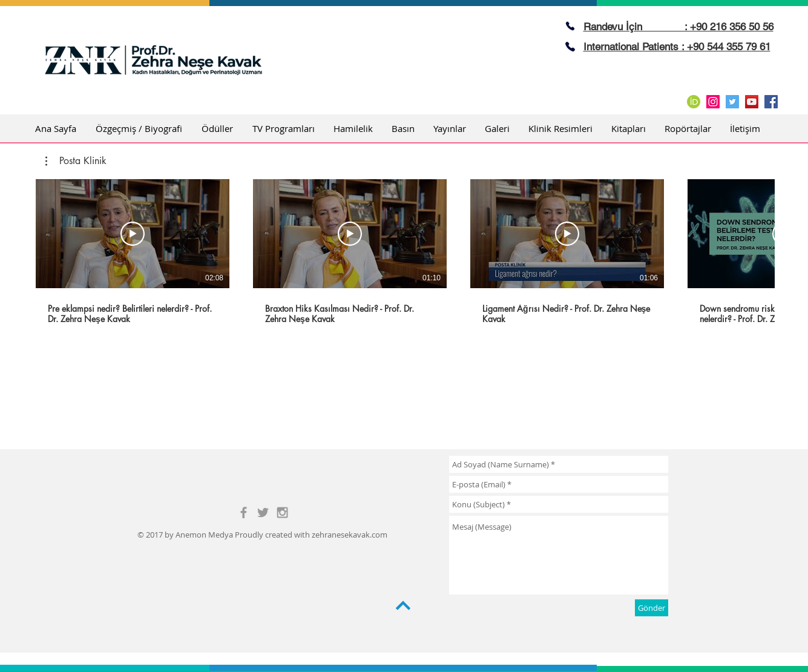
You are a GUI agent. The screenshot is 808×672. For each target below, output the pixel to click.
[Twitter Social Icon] (732, 102)
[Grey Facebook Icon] (244, 512)
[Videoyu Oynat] (133, 234)
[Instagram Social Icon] (713, 102)
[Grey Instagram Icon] (282, 512)
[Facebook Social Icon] (771, 102)
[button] (76, 161)
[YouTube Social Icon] (752, 102)
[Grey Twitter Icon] (263, 512)
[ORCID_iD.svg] (694, 102)
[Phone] (570, 26)
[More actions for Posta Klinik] (76, 161)
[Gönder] (652, 608)
